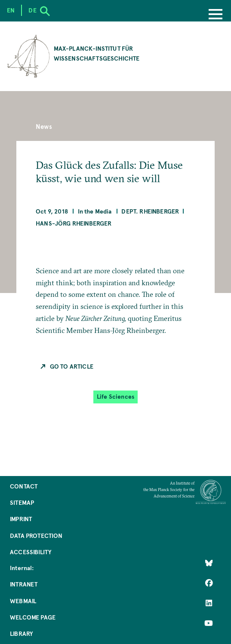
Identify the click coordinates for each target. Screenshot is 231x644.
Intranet (24, 584)
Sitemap (22, 502)
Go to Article (72, 366)
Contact (24, 486)
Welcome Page (33, 617)
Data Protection (36, 536)
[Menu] (216, 15)
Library (21, 633)
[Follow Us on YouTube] (209, 623)
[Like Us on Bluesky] (209, 563)
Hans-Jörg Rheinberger (74, 223)
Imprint (21, 519)
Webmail (23, 601)
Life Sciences (115, 397)
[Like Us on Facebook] (209, 583)
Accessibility (31, 552)
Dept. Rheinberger (150, 211)
